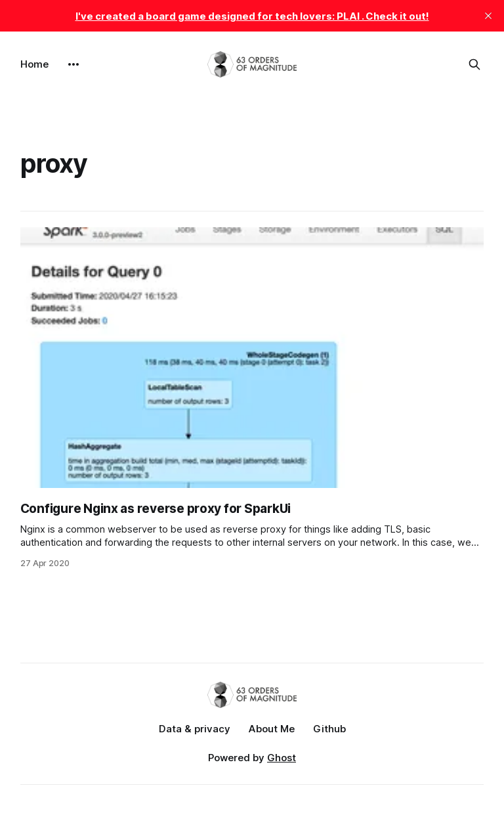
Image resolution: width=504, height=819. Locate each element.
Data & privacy (195, 729)
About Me (272, 729)
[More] (73, 64)
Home (34, 64)
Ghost (282, 758)
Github (329, 729)
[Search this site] (474, 64)
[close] (488, 16)
